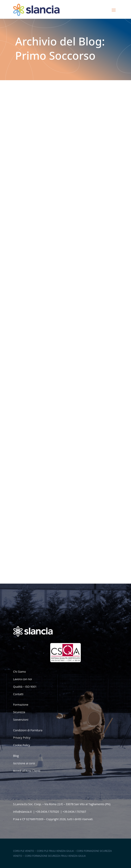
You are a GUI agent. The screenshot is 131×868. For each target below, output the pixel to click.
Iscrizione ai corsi (24, 763)
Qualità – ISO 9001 (25, 687)
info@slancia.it (23, 812)
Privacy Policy (22, 738)
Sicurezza (19, 712)
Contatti (18, 694)
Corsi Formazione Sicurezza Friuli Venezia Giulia (55, 856)
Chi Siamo (20, 672)
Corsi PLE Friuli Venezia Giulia (55, 851)
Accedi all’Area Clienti (27, 771)
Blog (16, 756)
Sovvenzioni (21, 720)
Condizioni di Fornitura (28, 730)
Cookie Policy (22, 745)
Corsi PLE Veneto (24, 851)
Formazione (21, 705)
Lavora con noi (23, 679)
